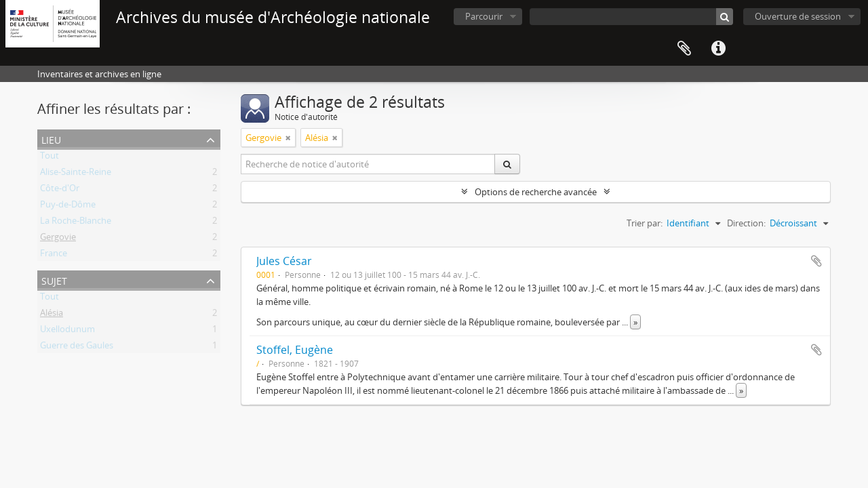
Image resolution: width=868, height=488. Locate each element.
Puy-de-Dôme (68, 207)
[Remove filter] (288, 138)
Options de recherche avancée (536, 192)
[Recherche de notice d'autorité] (368, 164)
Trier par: (645, 223)
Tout (50, 158)
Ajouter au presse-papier (816, 261)
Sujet (54, 280)
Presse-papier (684, 49)
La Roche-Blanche (76, 223)
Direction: (746, 223)
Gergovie (58, 239)
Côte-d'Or (60, 190)
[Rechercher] (725, 17)
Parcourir (484, 16)
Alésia (52, 315)
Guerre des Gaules (77, 348)
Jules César (284, 261)
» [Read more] (635, 322)
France (54, 256)
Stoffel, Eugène (295, 350)
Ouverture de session (798, 16)
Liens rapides (718, 49)
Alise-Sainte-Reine (76, 174)
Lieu (51, 139)
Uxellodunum (67, 331)
